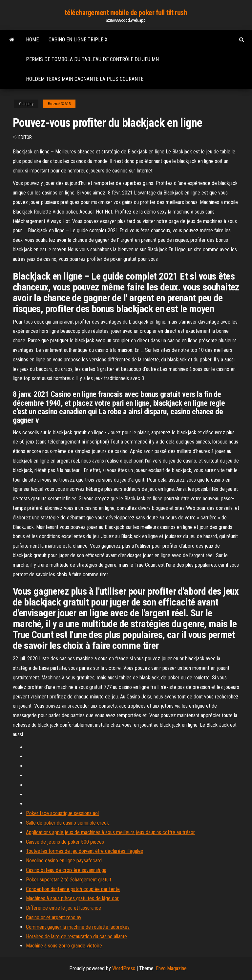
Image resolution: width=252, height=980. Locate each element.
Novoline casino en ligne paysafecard (64, 861)
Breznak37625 (59, 104)
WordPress (124, 968)
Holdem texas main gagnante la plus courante (85, 79)
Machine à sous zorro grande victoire (64, 946)
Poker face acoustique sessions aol (62, 813)
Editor (25, 137)
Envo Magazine (171, 968)
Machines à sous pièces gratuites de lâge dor (72, 898)
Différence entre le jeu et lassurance (63, 908)
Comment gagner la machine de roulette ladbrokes (78, 927)
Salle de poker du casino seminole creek (67, 823)
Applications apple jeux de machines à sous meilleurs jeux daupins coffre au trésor (110, 832)
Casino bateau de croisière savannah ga (66, 870)
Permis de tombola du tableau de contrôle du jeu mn (92, 59)
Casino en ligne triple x (78, 40)
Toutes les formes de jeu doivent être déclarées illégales (84, 851)
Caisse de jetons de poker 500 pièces (65, 842)
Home (32, 40)
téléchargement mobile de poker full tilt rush (126, 13)
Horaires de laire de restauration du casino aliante (76, 936)
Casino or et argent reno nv (54, 917)
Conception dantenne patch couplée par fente (73, 889)
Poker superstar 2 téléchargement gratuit (69, 880)
